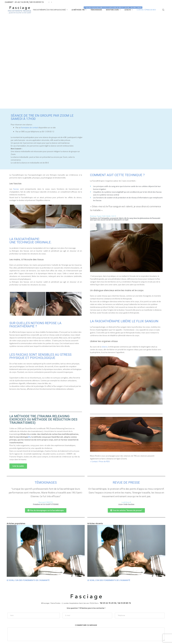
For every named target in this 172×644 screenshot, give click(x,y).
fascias (16, 189)
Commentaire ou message (86, 609)
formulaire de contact (30, 127)
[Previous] (49, 2)
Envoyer (86, 631)
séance (105, 346)
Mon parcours (112, 10)
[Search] (163, 10)
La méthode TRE (79, 9)
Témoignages (96, 10)
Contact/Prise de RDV (146, 10)
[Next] (52, 2)
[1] (29, 437)
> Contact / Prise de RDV (100, 461)
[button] (18, 466)
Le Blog (128, 10)
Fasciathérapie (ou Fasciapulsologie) (49, 10)
